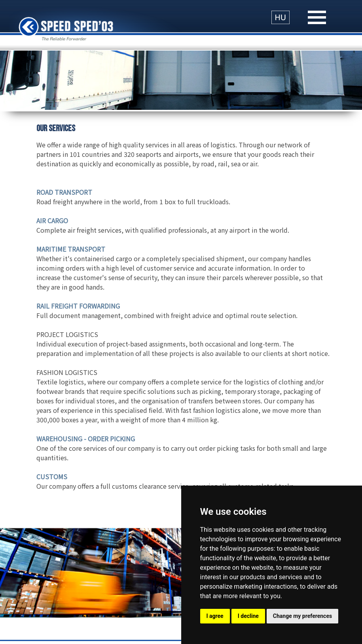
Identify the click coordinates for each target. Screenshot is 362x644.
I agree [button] (215, 616)
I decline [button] (248, 616)
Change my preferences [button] (302, 616)
